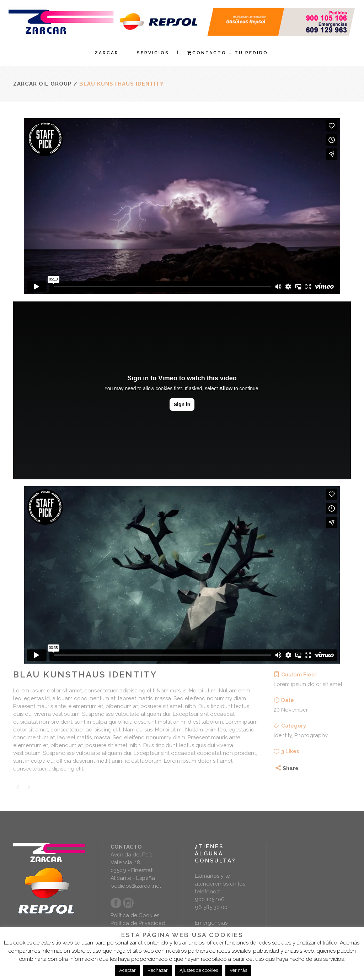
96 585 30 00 (211, 907)
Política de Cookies (135, 915)
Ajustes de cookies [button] (199, 970)
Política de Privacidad (138, 923)
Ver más (238, 970)
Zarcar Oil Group (42, 84)
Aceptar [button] (127, 970)
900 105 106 (210, 899)
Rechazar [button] (158, 970)
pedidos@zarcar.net (136, 886)
